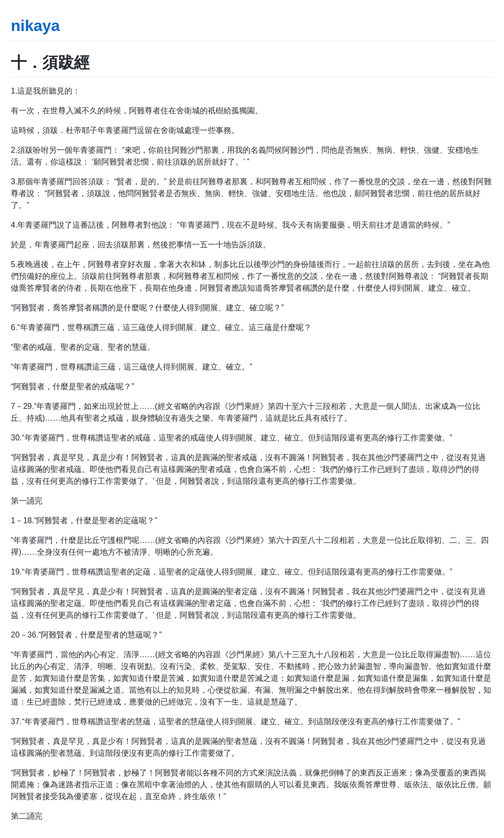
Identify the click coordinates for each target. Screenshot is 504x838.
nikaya (35, 26)
